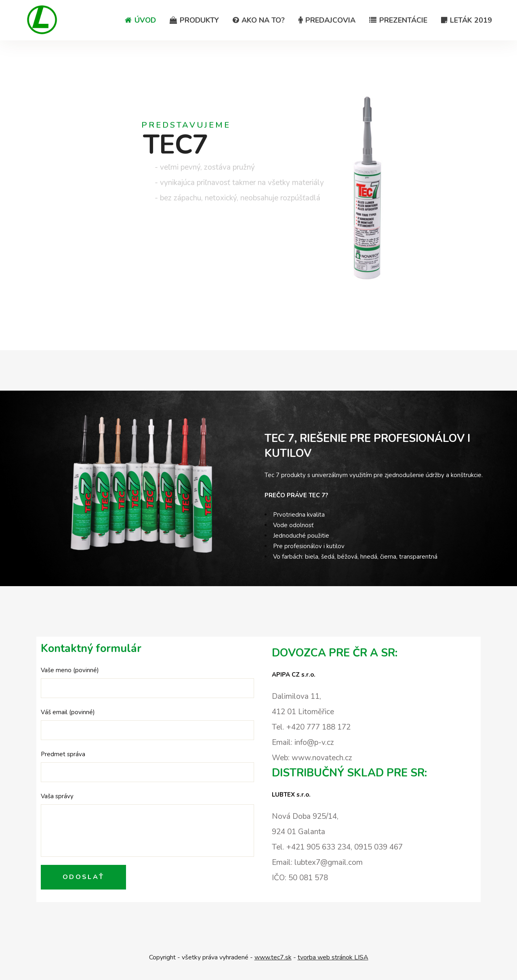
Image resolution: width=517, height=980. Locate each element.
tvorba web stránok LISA (333, 957)
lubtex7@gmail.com (329, 862)
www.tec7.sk (273, 957)
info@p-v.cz (314, 742)
